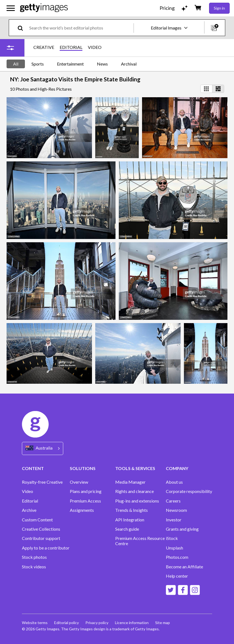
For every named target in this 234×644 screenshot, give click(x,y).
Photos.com (177, 557)
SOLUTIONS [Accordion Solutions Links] (83, 468)
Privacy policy (97, 623)
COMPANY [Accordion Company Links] (177, 468)
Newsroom (176, 510)
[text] (80, 28)
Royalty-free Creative (42, 482)
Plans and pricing (86, 491)
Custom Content (37, 520)
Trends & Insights (132, 510)
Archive (29, 510)
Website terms (35, 623)
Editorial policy (67, 623)
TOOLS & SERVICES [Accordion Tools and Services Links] (135, 468)
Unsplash (174, 548)
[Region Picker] (43, 448)
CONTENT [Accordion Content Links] (33, 468)
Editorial (30, 501)
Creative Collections (41, 529)
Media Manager (130, 482)
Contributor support (41, 538)
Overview (79, 482)
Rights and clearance (135, 491)
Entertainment (70, 64)
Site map (163, 623)
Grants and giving (182, 529)
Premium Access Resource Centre (140, 541)
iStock (172, 538)
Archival (129, 64)
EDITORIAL (71, 47)
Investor (174, 520)
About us (174, 482)
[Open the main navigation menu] (11, 8)
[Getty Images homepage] (44, 8)
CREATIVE (44, 47)
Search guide (127, 529)
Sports (38, 64)
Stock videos (34, 567)
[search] (23, 28)
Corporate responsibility (189, 491)
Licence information (132, 623)
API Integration (130, 520)
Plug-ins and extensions (137, 501)
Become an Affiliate (184, 567)
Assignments (82, 510)
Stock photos (34, 557)
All (16, 64)
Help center (177, 576)
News (102, 64)
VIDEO (95, 47)
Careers (173, 501)
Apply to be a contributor (46, 548)
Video (28, 491)
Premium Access (85, 501)
